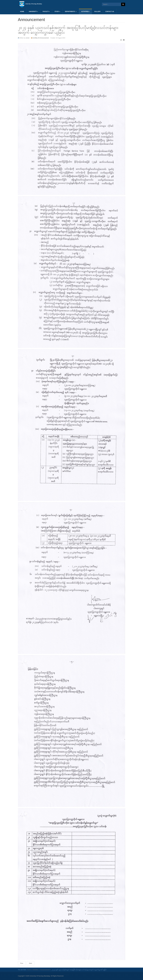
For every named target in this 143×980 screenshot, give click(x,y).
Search (123, 4)
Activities (85, 12)
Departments (71, 12)
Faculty (46, 12)
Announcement (45, 970)
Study (57, 12)
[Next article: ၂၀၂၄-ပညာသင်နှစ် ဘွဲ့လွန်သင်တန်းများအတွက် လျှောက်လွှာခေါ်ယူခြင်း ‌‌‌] (31, 963)
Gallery (97, 12)
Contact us (110, 12)
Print (121, 40)
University (33, 12)
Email (124, 40)
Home (22, 12)
